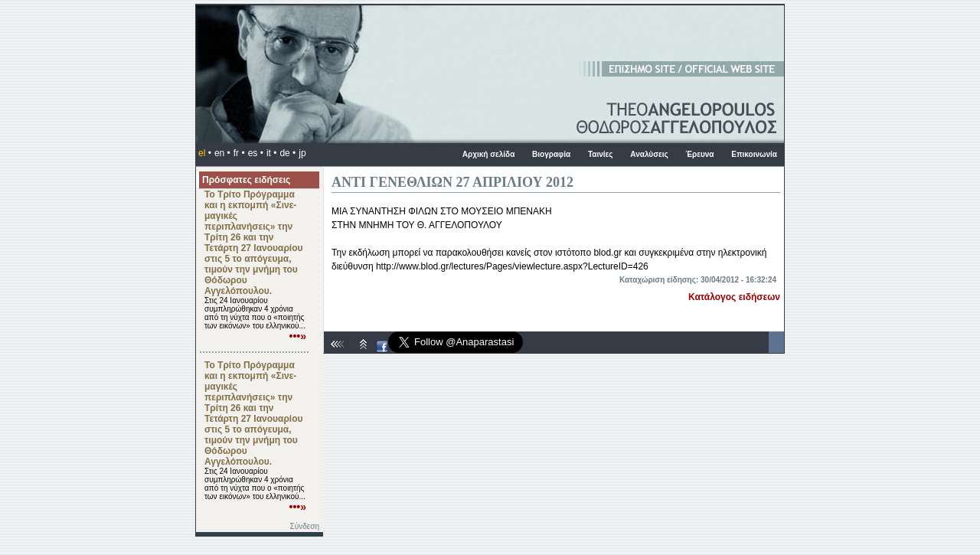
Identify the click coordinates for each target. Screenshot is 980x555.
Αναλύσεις (649, 154)
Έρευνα (699, 154)
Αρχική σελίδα (489, 154)
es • (256, 153)
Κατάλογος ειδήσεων (734, 297)
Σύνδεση (305, 526)
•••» (298, 336)
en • (222, 153)
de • (287, 153)
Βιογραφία (551, 154)
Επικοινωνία (754, 154)
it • (272, 153)
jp (302, 153)
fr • (239, 153)
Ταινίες (601, 154)
